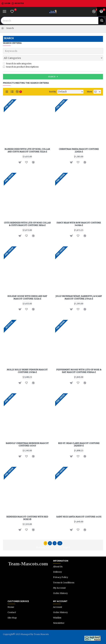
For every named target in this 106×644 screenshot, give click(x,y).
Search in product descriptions (21, 67)
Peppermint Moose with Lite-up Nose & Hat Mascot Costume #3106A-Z (79, 371)
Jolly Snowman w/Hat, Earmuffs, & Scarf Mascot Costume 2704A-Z (79, 298)
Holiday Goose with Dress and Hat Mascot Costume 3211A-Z (27, 298)
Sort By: (53, 92)
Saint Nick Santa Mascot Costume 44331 (79, 517)
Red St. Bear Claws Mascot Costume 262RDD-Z (79, 445)
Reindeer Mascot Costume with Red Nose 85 (27, 518)
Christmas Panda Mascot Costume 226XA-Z (79, 151)
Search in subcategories (17, 64)
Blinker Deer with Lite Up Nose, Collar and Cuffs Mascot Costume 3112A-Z (27, 151)
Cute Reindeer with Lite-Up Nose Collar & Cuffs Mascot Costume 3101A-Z (27, 224)
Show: (90, 92)
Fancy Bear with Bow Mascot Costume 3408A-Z (79, 224)
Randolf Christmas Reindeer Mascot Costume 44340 (27, 445)
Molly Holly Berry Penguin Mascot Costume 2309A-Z (27, 371)
